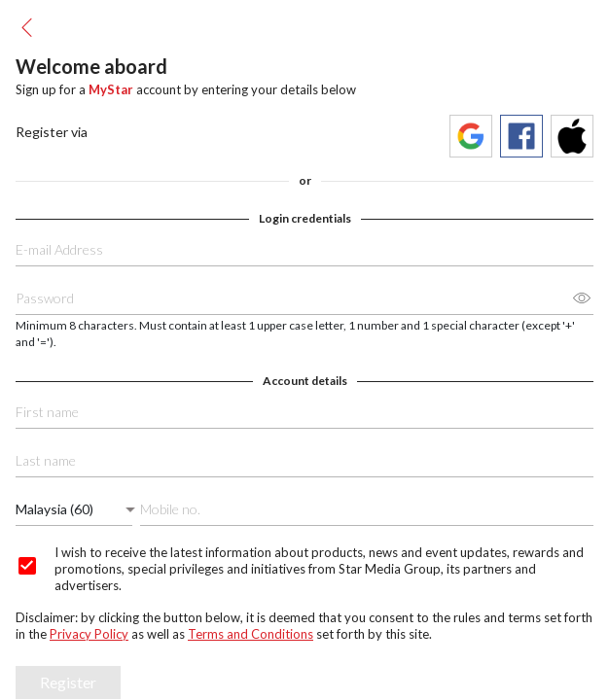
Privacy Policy (89, 634)
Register (68, 682)
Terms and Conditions (251, 634)
